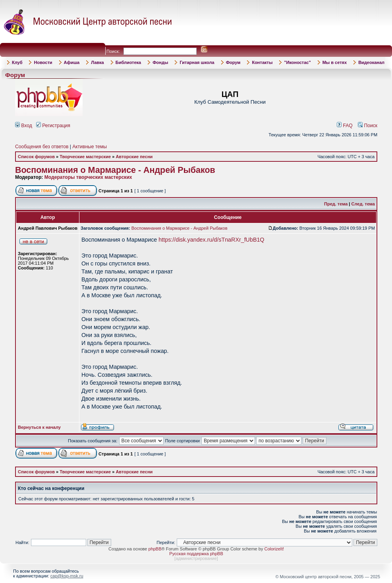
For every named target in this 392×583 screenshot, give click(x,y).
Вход (24, 126)
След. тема (363, 204)
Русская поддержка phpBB (196, 554)
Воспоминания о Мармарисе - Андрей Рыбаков (115, 170)
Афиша (72, 62)
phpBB (155, 549)
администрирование (196, 558)
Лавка (98, 62)
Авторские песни (134, 157)
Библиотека (128, 62)
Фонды (160, 62)
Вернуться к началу (39, 427)
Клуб (17, 62)
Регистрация (53, 126)
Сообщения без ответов (42, 147)
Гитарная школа (197, 62)
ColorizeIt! (274, 549)
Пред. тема (336, 204)
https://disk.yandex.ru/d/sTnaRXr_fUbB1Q (211, 240)
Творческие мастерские (85, 157)
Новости (43, 62)
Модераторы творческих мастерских (88, 177)
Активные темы (90, 147)
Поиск (368, 126)
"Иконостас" (297, 62)
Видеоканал (371, 62)
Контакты (262, 62)
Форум (233, 62)
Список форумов (36, 157)
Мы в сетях (335, 62)
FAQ (345, 126)
